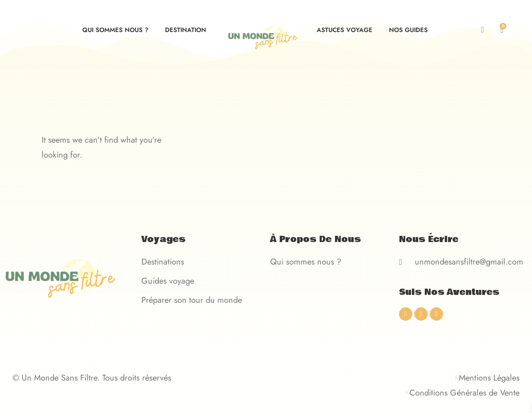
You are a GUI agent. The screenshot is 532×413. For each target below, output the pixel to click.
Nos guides (408, 30)
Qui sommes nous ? (115, 30)
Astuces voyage (345, 30)
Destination (186, 30)
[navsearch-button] (489, 30)
